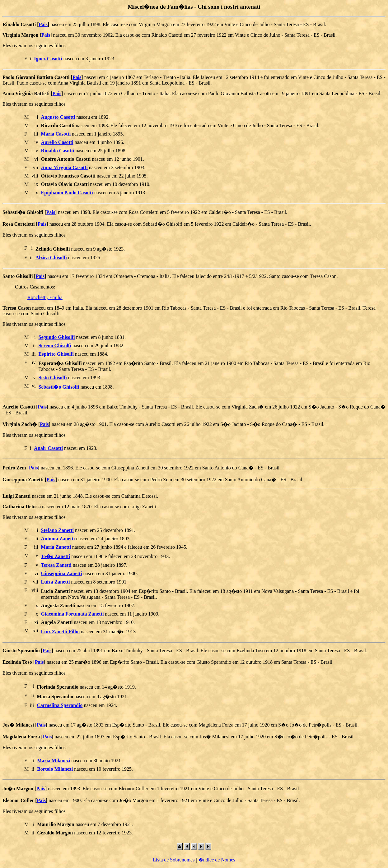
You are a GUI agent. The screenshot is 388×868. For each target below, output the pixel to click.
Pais (43, 24)
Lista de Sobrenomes (174, 860)
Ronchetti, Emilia (45, 297)
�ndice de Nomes (217, 860)
